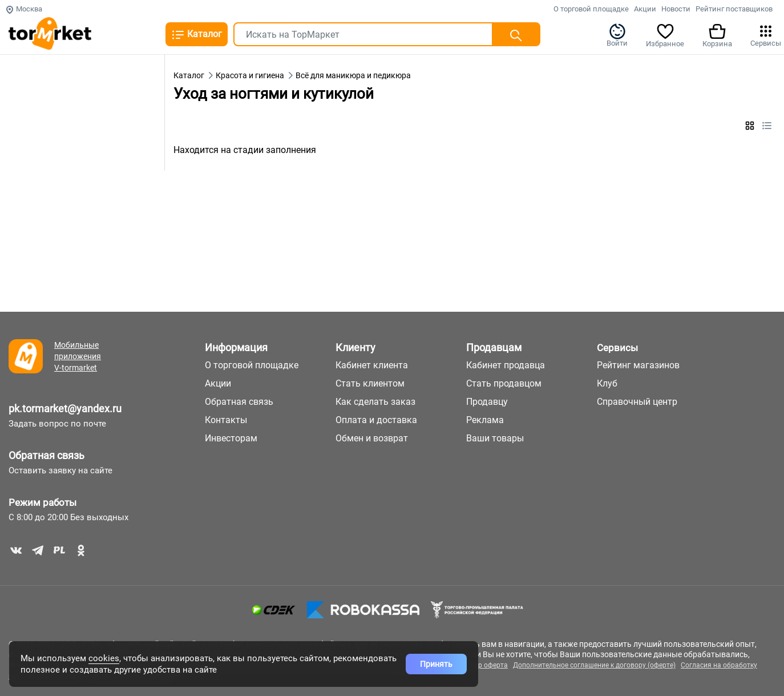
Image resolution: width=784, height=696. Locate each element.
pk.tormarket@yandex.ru (65, 409)
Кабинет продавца (506, 365)
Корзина (717, 35)
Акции (645, 9)
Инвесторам (231, 438)
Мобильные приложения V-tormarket (78, 356)
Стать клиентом (370, 383)
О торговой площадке (591, 9)
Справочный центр (637, 402)
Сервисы (766, 35)
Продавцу (487, 402)
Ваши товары (495, 438)
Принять (436, 664)
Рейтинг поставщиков (734, 9)
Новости (676, 9)
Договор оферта (481, 665)
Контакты (226, 420)
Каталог (197, 35)
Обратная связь (47, 455)
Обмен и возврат (372, 438)
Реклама (485, 420)
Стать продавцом (504, 383)
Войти (617, 35)
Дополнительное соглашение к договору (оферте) (594, 665)
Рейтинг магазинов (638, 365)
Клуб (607, 383)
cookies (104, 658)
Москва (24, 9)
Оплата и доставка (376, 420)
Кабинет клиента (372, 365)
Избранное (665, 35)
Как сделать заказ (375, 402)
